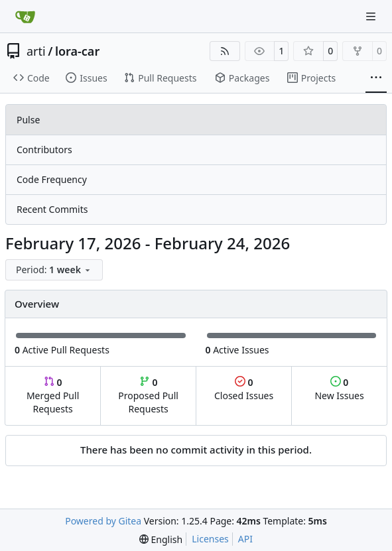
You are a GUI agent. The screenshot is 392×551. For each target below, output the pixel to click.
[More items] (376, 78)
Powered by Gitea (103, 521)
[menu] (54, 270)
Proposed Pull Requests (148, 396)
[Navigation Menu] (372, 16)
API (245, 539)
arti (36, 51)
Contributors (44, 150)
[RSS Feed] (225, 51)
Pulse (28, 120)
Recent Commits (52, 209)
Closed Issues (244, 389)
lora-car (77, 51)
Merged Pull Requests (53, 396)
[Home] (25, 17)
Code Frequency (52, 179)
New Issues (339, 389)
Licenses (210, 539)
